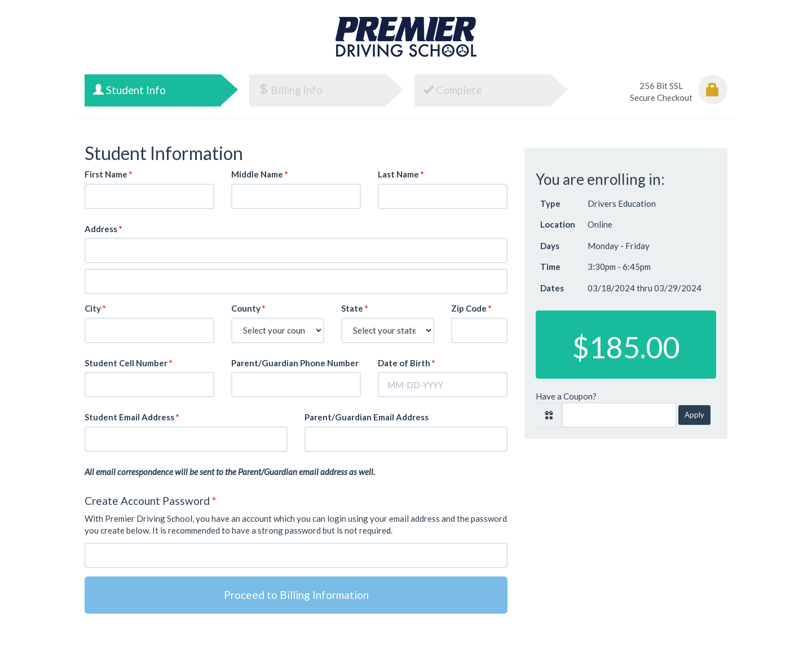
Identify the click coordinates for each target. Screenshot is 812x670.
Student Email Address (132, 417)
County (248, 308)
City (95, 308)
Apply (694, 415)
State (355, 308)
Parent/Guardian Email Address (367, 417)
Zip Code (471, 308)
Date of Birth (407, 363)
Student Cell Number (129, 363)
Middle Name (260, 174)
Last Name (401, 174)
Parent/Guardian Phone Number (295, 363)
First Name (109, 174)
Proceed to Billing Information (296, 595)
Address (103, 229)
